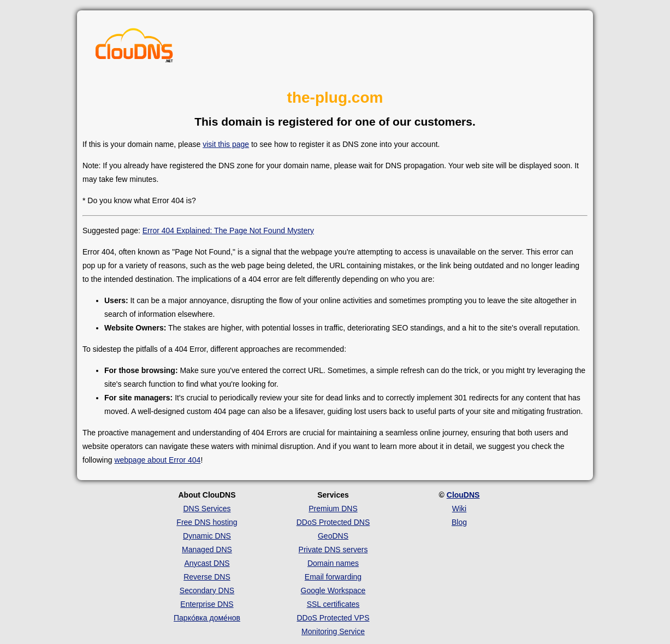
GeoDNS (333, 536)
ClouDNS (463, 495)
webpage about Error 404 (157, 460)
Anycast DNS (207, 563)
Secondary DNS (207, 590)
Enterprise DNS (207, 604)
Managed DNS (207, 550)
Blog (459, 522)
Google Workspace (333, 590)
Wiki (459, 509)
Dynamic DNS (207, 536)
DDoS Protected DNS (333, 522)
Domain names (333, 563)
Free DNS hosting (207, 522)
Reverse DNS (207, 577)
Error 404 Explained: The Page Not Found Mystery (228, 231)
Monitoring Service (333, 631)
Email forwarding (333, 577)
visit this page (226, 144)
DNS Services (207, 509)
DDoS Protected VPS (333, 618)
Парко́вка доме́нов (207, 618)
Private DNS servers (333, 550)
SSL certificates (333, 604)
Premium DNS (333, 509)
